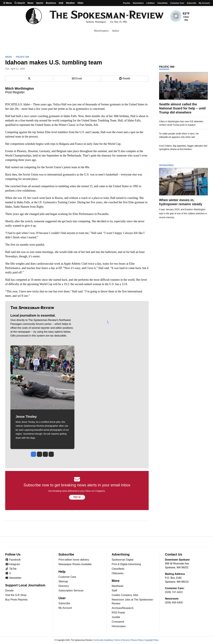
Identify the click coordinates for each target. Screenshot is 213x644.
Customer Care (177, 3)
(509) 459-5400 (174, 603)
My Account (65, 608)
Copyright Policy (152, 640)
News (30, 3)
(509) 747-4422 (174, 592)
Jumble (116, 617)
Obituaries (118, 573)
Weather (70, 3)
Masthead (117, 586)
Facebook (13, 560)
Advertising (121, 554)
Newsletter (13, 578)
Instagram (13, 564)
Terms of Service (122, 640)
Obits (80, 3)
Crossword (118, 622)
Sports (40, 3)
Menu (8, 3)
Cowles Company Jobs (125, 595)
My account (204, 3)
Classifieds (162, 3)
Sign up (77, 497)
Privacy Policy (137, 640)
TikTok (11, 569)
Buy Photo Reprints (16, 600)
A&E (61, 3)
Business (51, 3)
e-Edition (151, 3)
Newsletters (138, 3)
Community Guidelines (103, 640)
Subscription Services (71, 591)
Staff (114, 591)
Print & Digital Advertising (126, 564)
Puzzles (127, 3)
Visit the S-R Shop (16, 595)
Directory (64, 586)
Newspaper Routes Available (75, 564)
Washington (101, 31)
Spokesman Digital (123, 560)
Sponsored (172, 165)
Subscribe (191, 3)
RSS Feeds (118, 613)
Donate (9, 591)
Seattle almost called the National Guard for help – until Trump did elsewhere (182, 108)
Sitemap (63, 581)
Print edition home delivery (74, 560)
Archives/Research (123, 608)
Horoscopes (119, 626)
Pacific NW (23, 57)
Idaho (116, 31)
